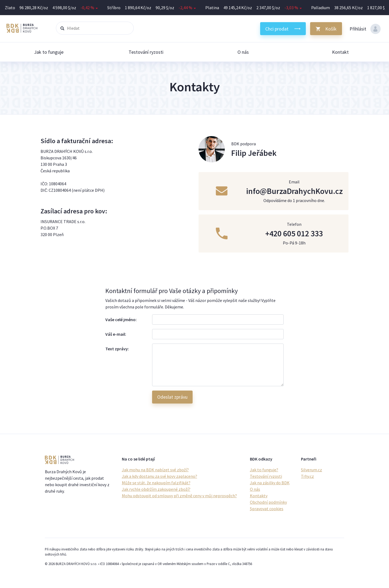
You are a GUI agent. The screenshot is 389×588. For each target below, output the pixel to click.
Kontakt (340, 52)
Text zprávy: (117, 349)
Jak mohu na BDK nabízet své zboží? (155, 470)
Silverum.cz (311, 470)
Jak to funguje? (264, 470)
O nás (243, 52)
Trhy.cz (307, 476)
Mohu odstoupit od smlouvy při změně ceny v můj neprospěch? (179, 496)
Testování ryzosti (146, 52)
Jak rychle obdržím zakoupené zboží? (156, 489)
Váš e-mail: (116, 334)
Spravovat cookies (267, 509)
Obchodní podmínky (268, 502)
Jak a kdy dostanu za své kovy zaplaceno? (160, 476)
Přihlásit (365, 29)
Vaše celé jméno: (121, 320)
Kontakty (259, 496)
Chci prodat (277, 29)
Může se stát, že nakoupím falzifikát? (156, 483)
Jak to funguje (49, 52)
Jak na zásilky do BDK (270, 483)
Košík (331, 29)
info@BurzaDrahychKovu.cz (294, 191)
